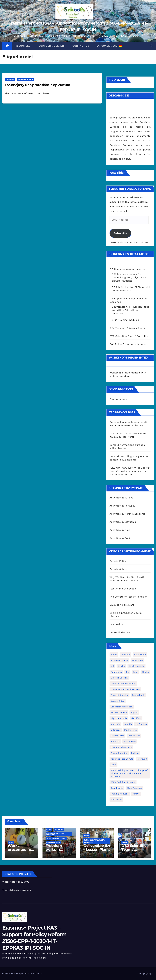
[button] (151, 46)
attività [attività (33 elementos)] (121, 666)
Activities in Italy (120, 530)
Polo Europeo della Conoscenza (26, 974)
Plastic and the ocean (123, 589)
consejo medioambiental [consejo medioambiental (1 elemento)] (123, 684)
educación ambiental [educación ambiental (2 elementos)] (122, 707)
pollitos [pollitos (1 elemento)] (135, 753)
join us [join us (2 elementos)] (128, 724)
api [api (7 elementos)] (112, 666)
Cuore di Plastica (120, 632)
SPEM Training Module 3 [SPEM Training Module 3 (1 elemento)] (123, 782)
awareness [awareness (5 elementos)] (116, 672)
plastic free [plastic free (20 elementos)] (129, 741)
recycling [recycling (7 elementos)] (142, 759)
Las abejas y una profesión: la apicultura (37, 85)
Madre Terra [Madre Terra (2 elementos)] (130, 730)
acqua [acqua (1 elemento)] (114, 655)
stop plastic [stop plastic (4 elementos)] (117, 788)
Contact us (81, 46)
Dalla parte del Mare (122, 605)
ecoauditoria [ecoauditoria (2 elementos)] (139, 695)
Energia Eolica (118, 561)
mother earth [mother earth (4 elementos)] (117, 736)
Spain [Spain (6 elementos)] (113, 765)
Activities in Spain (26, 80)
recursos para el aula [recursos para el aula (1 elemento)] (122, 759)
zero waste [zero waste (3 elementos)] (116, 800)
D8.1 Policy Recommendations (128, 344)
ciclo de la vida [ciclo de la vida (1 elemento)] (119, 678)
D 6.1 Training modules (125, 320)
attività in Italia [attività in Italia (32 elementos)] (136, 666)
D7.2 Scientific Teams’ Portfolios (129, 336)
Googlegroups (146, 974)
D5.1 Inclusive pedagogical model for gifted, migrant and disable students (130, 277)
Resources (23, 46)
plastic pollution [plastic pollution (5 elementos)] (119, 753)
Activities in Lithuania (123, 522)
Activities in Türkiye (121, 498)
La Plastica (116, 624)
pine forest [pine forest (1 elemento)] (134, 736)
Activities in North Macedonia (127, 514)
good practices (119, 399)
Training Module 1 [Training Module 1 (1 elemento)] (120, 794)
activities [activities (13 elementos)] (125, 655)
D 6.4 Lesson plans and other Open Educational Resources (95, 841)
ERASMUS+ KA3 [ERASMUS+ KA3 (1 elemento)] (119, 712)
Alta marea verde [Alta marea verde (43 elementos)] (119, 660)
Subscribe (120, 233)
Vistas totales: (11, 882)
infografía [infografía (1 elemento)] (115, 724)
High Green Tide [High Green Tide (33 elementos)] (119, 718)
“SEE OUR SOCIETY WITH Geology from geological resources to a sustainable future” (130, 471)
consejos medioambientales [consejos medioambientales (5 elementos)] (125, 689)
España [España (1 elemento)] (134, 712)
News (11, 842)
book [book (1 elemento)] (135, 672)
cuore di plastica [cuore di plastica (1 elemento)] (120, 695)
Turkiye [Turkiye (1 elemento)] (136, 794)
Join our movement (52, 46)
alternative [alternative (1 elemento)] (138, 660)
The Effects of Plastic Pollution (129, 597)
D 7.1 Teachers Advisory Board (127, 328)
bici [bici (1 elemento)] (127, 672)
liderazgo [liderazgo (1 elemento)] (116, 730)
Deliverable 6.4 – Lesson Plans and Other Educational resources (131, 310)
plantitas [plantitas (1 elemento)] (115, 741)
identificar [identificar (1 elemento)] (136, 718)
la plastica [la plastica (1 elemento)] (141, 724)
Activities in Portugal (122, 506)
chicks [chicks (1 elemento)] (145, 672)
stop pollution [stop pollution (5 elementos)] (134, 788)
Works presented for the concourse (20, 849)
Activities (10, 80)
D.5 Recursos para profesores (127, 269)
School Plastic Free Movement (55, 834)
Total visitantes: (12, 890)
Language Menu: (109, 46)
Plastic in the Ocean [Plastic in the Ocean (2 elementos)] (121, 747)
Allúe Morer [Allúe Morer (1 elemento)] (140, 655)
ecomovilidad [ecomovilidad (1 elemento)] (118, 701)
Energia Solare (118, 569)
